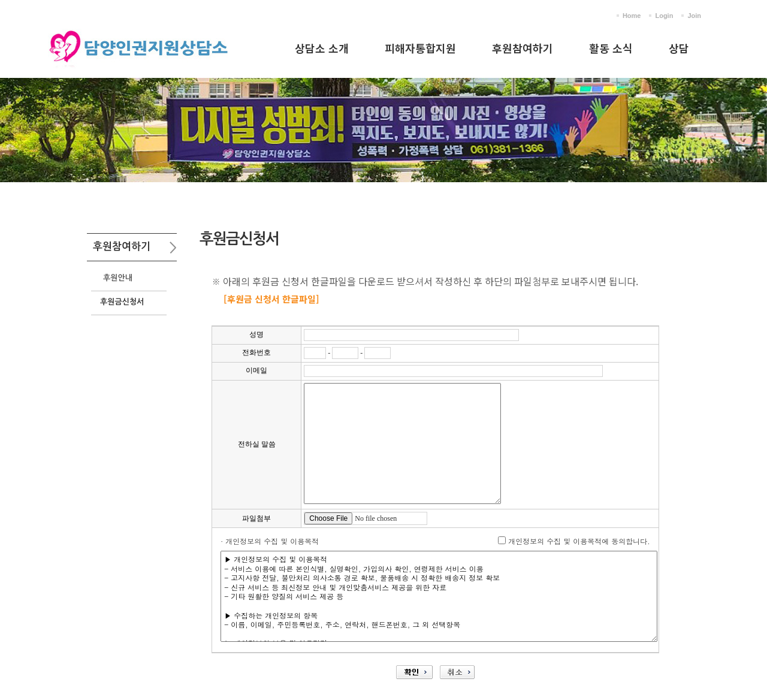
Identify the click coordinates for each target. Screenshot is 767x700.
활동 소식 (611, 48)
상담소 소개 (322, 48)
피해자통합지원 (420, 48)
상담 (679, 48)
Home (632, 16)
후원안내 (118, 278)
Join (694, 16)
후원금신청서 (122, 302)
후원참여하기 (523, 48)
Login (664, 16)
